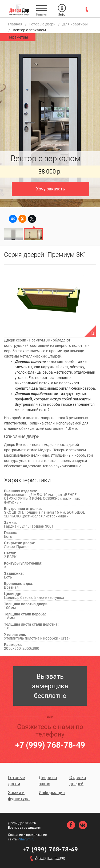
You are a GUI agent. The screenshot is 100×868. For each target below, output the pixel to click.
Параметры (18, 37)
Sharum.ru (27, 839)
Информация (50, 793)
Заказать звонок (50, 858)
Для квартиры (75, 24)
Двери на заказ (48, 781)
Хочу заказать (51, 189)
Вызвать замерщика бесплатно (50, 686)
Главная (15, 24)
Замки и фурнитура (19, 796)
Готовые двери (42, 24)
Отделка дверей (78, 781)
